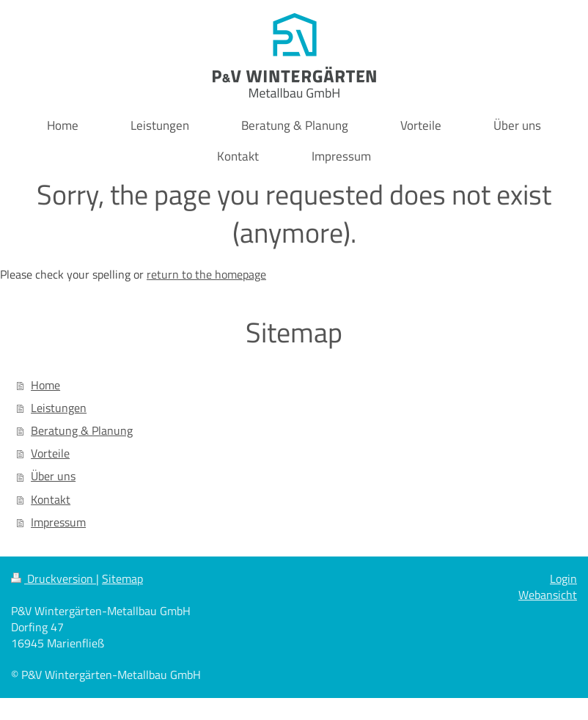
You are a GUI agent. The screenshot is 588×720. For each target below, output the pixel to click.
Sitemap (122, 578)
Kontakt (51, 499)
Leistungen (59, 408)
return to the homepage (206, 274)
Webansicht (548, 595)
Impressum (58, 522)
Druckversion (54, 578)
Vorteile (50, 453)
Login (563, 578)
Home (45, 385)
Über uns (53, 476)
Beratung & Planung (82, 430)
